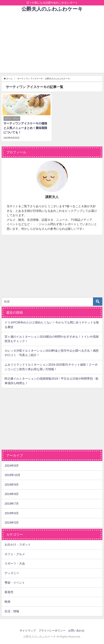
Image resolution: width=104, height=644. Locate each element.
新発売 (9, 592)
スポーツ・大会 (15, 563)
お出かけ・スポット (18, 544)
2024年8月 (12, 466)
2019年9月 (12, 485)
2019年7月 (12, 504)
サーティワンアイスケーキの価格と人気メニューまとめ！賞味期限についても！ (25, 128)
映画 (7, 602)
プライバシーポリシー (52, 631)
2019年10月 (12, 475)
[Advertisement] (52, 44)
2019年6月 (12, 513)
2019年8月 (12, 494)
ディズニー (12, 573)
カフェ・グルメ (15, 554)
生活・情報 (12, 611)
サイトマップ (28, 631)
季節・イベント (15, 583)
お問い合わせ (76, 631)
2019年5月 (12, 523)
